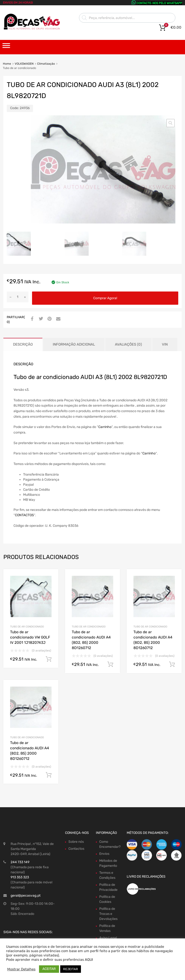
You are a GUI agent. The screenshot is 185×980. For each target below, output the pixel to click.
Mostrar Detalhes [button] (21, 969)
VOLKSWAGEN (24, 64)
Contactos (76, 849)
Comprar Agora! (105, 298)
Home (7, 64)
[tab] (23, 344)
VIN (165, 344)
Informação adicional (74, 344)
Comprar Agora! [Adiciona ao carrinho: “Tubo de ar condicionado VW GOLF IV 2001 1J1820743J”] (49, 659)
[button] (171, 123)
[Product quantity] (18, 297)
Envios (104, 854)
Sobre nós (76, 842)
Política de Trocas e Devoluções (108, 914)
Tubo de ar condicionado (27, 627)
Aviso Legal (108, 938)
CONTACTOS (24, 515)
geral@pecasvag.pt (26, 896)
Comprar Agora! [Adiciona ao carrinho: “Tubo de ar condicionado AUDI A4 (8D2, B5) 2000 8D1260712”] (110, 664)
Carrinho (105, 427)
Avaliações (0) (128, 344)
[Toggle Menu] (6, 47)
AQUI (89, 960)
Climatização (46, 64)
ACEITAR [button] (49, 969)
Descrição (23, 344)
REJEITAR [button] (71, 969)
